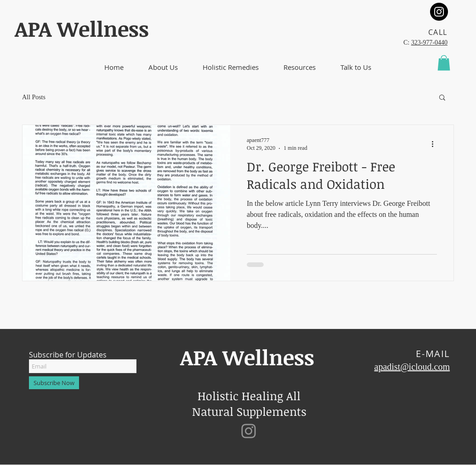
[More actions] (436, 144)
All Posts (34, 97)
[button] (163, 67)
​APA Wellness (82, 28)
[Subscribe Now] (54, 383)
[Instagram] (439, 12)
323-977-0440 (429, 43)
